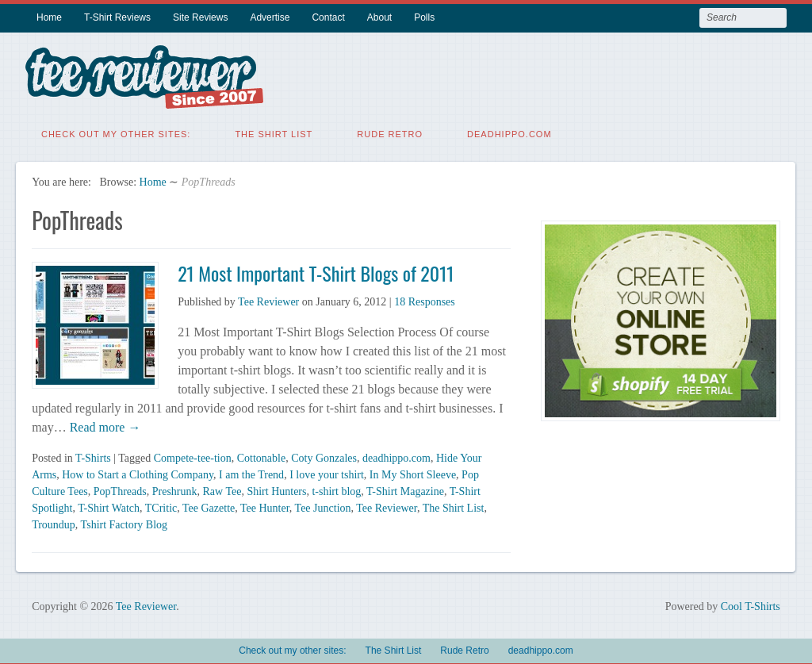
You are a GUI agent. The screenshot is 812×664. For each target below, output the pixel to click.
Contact (328, 17)
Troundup (54, 522)
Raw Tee (222, 488)
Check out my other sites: (116, 131)
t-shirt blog (336, 488)
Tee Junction (323, 505)
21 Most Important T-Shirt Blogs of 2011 (316, 270)
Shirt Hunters (276, 488)
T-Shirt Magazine (405, 488)
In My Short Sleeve (413, 472)
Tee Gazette (209, 505)
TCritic (161, 505)
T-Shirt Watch (109, 505)
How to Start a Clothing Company (138, 472)
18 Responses (425, 299)
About (379, 17)
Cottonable (261, 455)
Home (49, 17)
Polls (424, 17)
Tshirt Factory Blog (124, 522)
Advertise (270, 17)
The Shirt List (274, 131)
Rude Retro (390, 131)
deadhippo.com (509, 131)
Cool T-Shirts (751, 603)
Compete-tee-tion (193, 455)
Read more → (104, 424)
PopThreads (120, 488)
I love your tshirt (327, 472)
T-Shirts (93, 455)
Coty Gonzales (324, 455)
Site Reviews (200, 17)
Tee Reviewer (268, 299)
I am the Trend (251, 472)
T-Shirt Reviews (117, 17)
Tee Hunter (265, 505)
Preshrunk (175, 488)
